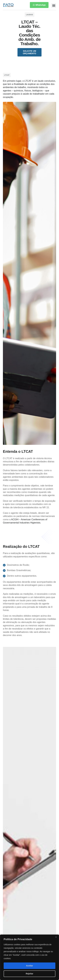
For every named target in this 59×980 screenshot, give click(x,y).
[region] (29, 957)
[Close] (56, 937)
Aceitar (29, 966)
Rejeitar (29, 974)
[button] (54, 6)
